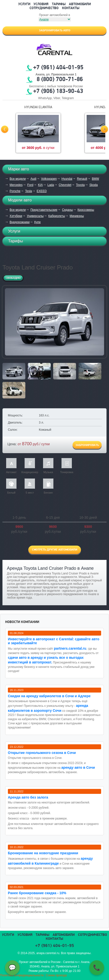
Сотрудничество (44, 8)
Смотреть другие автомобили (55, 550)
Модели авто (20, 200)
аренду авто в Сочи (78, 767)
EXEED (42, 191)
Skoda (93, 185)
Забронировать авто (55, 31)
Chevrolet (65, 185)
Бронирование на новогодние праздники (43, 853)
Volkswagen (49, 179)
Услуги (24, 4)
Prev (5, 129)
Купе (37, 222)
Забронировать (87, 445)
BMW (95, 179)
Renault (82, 179)
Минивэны (77, 216)
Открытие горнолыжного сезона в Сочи (42, 753)
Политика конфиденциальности (22, 975)
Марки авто (19, 169)
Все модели (18, 179)
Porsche (15, 191)
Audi (33, 179)
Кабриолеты (57, 216)
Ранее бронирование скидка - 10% (37, 893)
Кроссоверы (86, 210)
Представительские (44, 210)
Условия (41, 4)
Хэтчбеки (16, 216)
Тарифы (59, 4)
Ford (30, 185)
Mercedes (16, 185)
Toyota (80, 185)
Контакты (71, 8)
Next (104, 129)
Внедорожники (20, 222)
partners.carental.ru (70, 648)
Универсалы (35, 216)
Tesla (29, 191)
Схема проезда (56, 975)
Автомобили (80, 4)
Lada (51, 185)
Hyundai (67, 179)
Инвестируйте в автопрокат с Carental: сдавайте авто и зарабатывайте (54, 641)
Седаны (67, 210)
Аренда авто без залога (28, 797)
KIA (40, 185)
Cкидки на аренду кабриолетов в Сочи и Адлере (49, 696)
